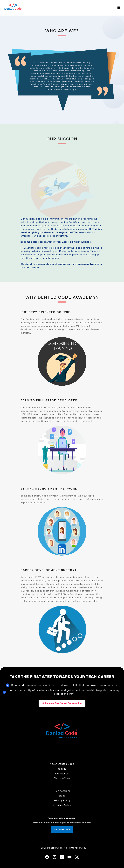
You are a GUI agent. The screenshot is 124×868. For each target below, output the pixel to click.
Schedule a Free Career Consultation (62, 703)
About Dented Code (62, 764)
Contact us (62, 774)
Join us (62, 769)
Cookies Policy (62, 805)
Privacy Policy (62, 801)
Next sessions (62, 791)
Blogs (62, 796)
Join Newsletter (62, 830)
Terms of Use (62, 778)
